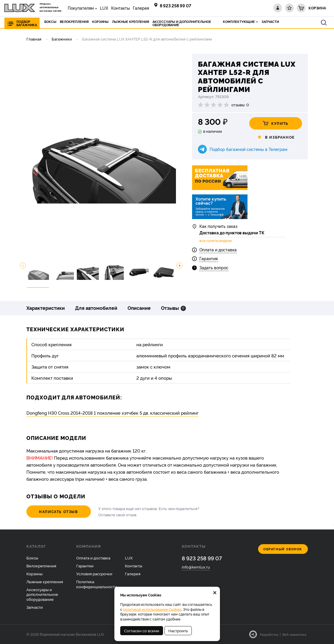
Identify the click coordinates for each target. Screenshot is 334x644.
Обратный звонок (283, 549)
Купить (275, 123)
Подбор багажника (27, 23)
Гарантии (85, 566)
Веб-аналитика (294, 634)
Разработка (269, 634)
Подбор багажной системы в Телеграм (249, 149)
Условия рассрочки (94, 574)
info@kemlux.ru (196, 567)
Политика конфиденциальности (97, 584)
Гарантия (208, 258)
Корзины (34, 574)
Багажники (62, 39)
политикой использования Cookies (152, 609)
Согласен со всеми (142, 630)
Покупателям (81, 8)
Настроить (178, 630)
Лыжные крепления (45, 581)
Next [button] (179, 265)
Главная (34, 39)
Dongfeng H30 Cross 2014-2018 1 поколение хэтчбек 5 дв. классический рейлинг (112, 413)
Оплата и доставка (218, 249)
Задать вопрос (214, 267)
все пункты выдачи (216, 241)
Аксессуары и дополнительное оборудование (42, 594)
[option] (101, 154)
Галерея (141, 8)
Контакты (121, 8)
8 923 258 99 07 (176, 5)
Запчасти (35, 607)
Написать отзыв (58, 511)
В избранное (275, 137)
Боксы (32, 558)
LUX (104, 8)
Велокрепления (41, 566)
